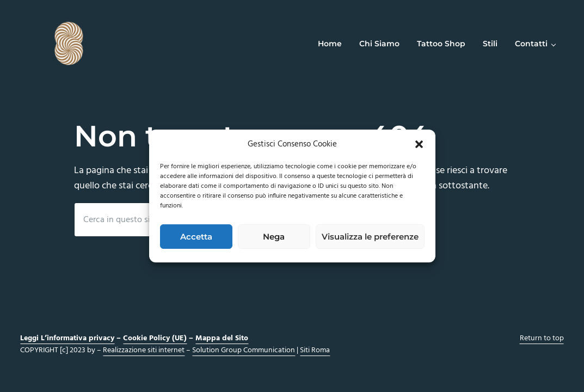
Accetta (196, 237)
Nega (274, 237)
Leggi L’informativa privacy (67, 338)
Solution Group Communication (244, 350)
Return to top (542, 338)
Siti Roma (315, 350)
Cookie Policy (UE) (155, 338)
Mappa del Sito (222, 338)
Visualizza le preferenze (370, 237)
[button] (419, 144)
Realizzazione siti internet (144, 350)
